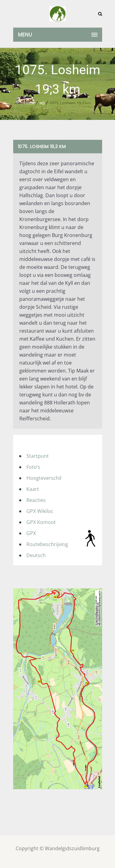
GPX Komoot (41, 522)
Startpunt (38, 456)
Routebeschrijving (47, 544)
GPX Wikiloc (40, 511)
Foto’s (33, 467)
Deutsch (36, 555)
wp (42, 103)
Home (29, 103)
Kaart (33, 489)
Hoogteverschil (44, 478)
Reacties (36, 500)
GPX (31, 533)
